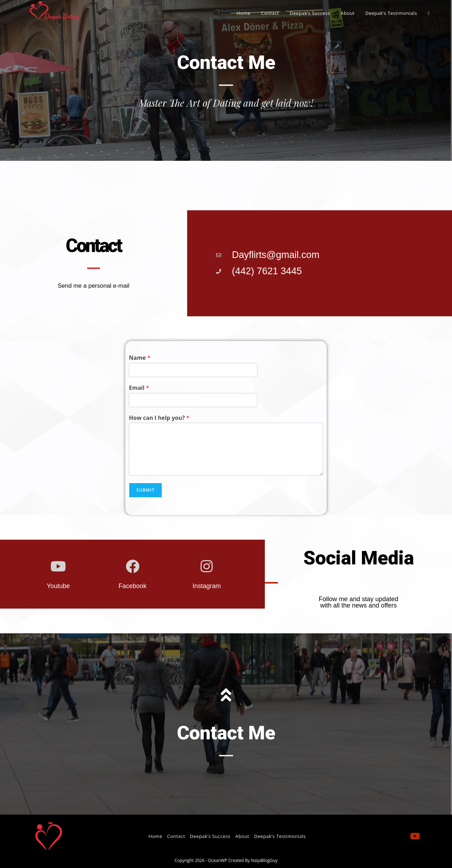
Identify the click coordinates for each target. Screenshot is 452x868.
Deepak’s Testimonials (280, 836)
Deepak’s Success (210, 836)
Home (155, 836)
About (242, 836)
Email (139, 388)
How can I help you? (159, 418)
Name (140, 358)
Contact (176, 836)
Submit (145, 490)
